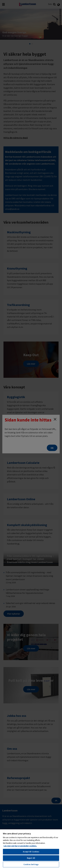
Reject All (31, 858)
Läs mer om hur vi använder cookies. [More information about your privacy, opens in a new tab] (20, 846)
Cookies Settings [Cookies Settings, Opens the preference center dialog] (31, 864)
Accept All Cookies (31, 852)
